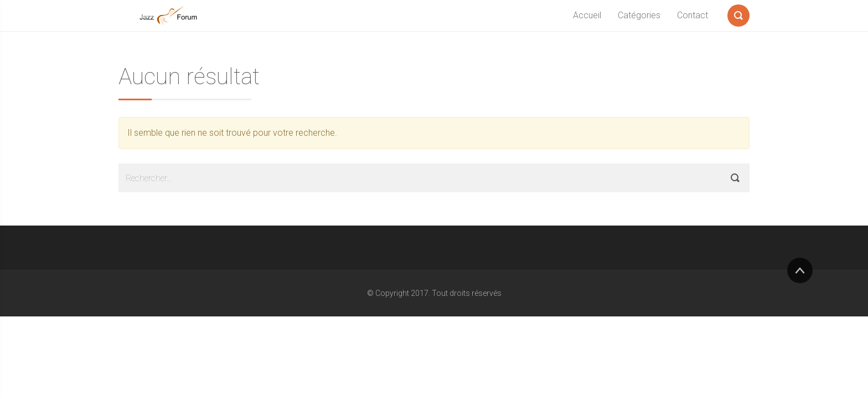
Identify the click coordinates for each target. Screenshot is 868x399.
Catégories (639, 15)
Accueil (587, 15)
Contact (693, 15)
